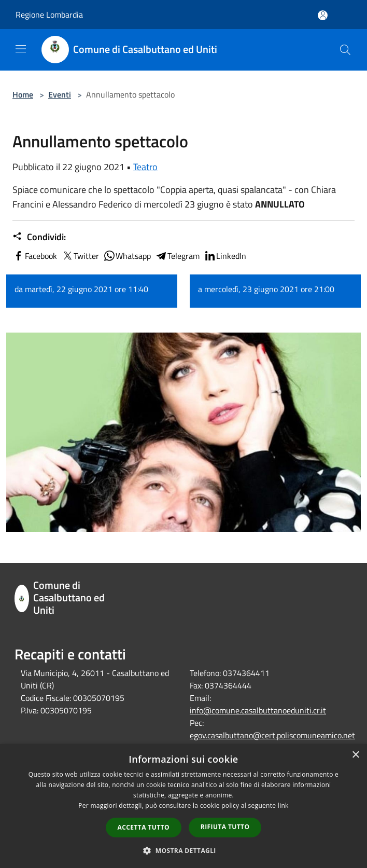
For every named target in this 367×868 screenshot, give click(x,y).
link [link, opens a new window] (283, 805)
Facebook (35, 256)
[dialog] (183, 806)
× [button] (355, 755)
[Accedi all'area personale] (323, 15)
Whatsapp (127, 256)
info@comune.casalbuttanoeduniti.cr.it (258, 710)
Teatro (145, 167)
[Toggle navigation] (21, 49)
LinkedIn (225, 256)
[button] (183, 850)
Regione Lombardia (49, 15)
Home (23, 94)
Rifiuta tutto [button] (225, 827)
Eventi (60, 94)
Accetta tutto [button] (144, 827)
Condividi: (39, 237)
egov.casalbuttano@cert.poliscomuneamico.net (272, 735)
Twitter (80, 256)
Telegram (177, 256)
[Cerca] (345, 50)
